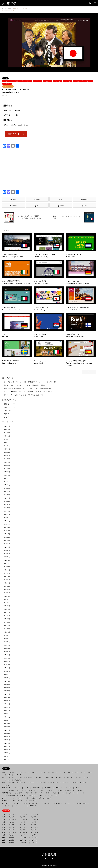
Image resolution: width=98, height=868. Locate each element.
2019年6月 (7, 694)
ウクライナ (51, 790)
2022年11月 (7, 560)
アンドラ (11, 777)
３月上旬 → (12, 820)
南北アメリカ (7, 803)
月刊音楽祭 (49, 855)
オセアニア (6, 801)
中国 (26, 798)
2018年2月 (7, 746)
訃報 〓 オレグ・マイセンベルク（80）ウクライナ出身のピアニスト (24, 395)
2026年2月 (7, 433)
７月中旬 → (23, 830)
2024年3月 (7, 508)
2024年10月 (7, 485)
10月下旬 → (38, 81)
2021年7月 (7, 613)
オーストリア (71, 777)
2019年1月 (7, 711)
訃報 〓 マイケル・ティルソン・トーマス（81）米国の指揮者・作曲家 (24, 385)
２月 (4, 817)
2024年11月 (7, 482)
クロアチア (43, 783)
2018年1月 (7, 750)
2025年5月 (7, 462)
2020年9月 (7, 645)
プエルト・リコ (46, 803)
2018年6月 (7, 733)
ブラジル (8, 806)
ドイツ (61, 777)
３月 (4, 820)
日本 (6, 78)
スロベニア (32, 783)
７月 (4, 830)
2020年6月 (7, 655)
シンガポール (50, 798)
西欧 (4, 777)
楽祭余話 (6, 417)
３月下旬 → (34, 820)
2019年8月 (7, 688)
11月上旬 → (48, 81)
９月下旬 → (8, 81)
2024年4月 (7, 505)
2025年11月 (7, 443)
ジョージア (18, 793)
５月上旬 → (12, 825)
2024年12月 (7, 479)
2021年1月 (7, 632)
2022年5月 (7, 580)
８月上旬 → (12, 832)
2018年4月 (7, 740)
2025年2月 (7, 472)
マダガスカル (32, 796)
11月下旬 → (68, 81)
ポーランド (40, 790)
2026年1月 (7, 436)
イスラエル (72, 793)
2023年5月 (7, 541)
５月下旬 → (34, 825)
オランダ (39, 777)
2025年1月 (7, 475)
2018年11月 (7, 717)
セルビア (69, 788)
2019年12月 (7, 675)
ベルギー (29, 777)
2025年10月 (7, 446)
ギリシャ (65, 783)
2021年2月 (7, 629)
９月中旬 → (23, 835)
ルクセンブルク (50, 777)
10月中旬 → (28, 81)
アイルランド (22, 772)
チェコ (27, 788)
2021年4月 (7, 622)
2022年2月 (7, 590)
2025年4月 (7, 466)
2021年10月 (7, 603)
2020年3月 (7, 665)
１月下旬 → (34, 814)
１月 (4, 814)
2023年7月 (7, 534)
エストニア (90, 772)
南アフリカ (54, 796)
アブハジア (28, 793)
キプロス (85, 783)
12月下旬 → (8, 84)
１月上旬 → (12, 814)
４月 (4, 822)
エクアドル (76, 803)
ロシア (80, 790)
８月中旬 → (23, 832)
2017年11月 (7, 756)
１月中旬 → (23, 814)
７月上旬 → (12, 830)
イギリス (12, 772)
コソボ (77, 788)
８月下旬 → (34, 832)
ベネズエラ (66, 803)
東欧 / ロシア (7, 788)
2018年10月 (7, 720)
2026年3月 (7, 429)
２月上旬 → (12, 817)
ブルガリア (59, 788)
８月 (4, 832)
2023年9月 (7, 528)
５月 (4, 825)
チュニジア (43, 796)
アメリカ (25, 803)
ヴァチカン (12, 783)
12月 (4, 843)
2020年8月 (7, 649)
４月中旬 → (23, 822)
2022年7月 (7, 573)
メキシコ (34, 803)
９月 (4, 835)
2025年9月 (7, 449)
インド (12, 798)
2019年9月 (7, 684)
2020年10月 (7, 642)
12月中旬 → (89, 81)
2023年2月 (7, 550)
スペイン (8, 780)
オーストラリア (17, 801)
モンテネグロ (29, 790)
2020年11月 (7, 639)
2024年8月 (7, 492)
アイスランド (44, 772)
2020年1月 (7, 671)
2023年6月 (7, 537)
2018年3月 (7, 743)
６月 (4, 827)
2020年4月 (7, 662)
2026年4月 (7, 426)
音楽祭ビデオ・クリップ (11, 404)
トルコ (63, 793)
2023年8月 (7, 531)
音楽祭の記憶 (8, 411)
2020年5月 (7, 658)
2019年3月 (7, 704)
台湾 (33, 798)
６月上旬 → (12, 827)
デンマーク (34, 772)
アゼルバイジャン (51, 793)
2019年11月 (7, 678)
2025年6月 (7, 459)
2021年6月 (7, 616)
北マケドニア (54, 783)
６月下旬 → (34, 827)
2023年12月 (7, 518)
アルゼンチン (33, 806)
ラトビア (8, 775)
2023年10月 (7, 524)
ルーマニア (48, 788)
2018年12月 (7, 714)
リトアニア (18, 775)
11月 (4, 840)
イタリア (22, 783)
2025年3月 (7, 469)
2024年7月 (7, 495)
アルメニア (39, 793)
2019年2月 (7, 707)
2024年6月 (7, 498)
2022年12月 (7, 557)
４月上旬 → (12, 822)
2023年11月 (7, 521)
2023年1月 (7, 554)
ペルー (23, 806)
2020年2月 (7, 668)
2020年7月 (7, 652)
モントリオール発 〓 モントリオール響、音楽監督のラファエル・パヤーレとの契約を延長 (30, 382)
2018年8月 (7, 727)
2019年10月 (7, 681)
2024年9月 (7, 488)
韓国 (40, 798)
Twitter (45, 858)
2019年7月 (7, 691)
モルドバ (61, 790)
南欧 (4, 783)
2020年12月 (7, 635)
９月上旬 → (12, 835)
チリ (16, 806)
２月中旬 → (23, 817)
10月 (4, 838)
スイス (81, 777)
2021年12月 (7, 596)
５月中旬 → (23, 825)
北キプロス (75, 783)
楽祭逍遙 (6, 414)
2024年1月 (7, 514)
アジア (5, 798)
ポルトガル (18, 780)
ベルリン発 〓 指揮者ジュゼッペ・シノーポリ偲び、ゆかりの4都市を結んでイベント (28, 392)
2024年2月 (7, 511)
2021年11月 (7, 599)
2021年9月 (7, 606)
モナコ (89, 777)
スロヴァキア (37, 788)
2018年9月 (7, 724)
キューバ (57, 803)
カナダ (16, 803)
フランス (20, 777)
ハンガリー (17, 788)
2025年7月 (7, 456)
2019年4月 (7, 701)
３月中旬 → (23, 820)
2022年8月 (7, 570)
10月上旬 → (18, 81)
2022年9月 (7, 567)
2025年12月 (7, 439)
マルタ (7, 785)
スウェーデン (78, 772)
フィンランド (66, 772)
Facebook (49, 858)
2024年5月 (7, 501)
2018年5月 (7, 737)
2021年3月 (7, 626)
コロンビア (86, 803)
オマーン (22, 796)
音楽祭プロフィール (8, 86)
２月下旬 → (34, 817)
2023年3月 (7, 547)
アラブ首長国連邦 (10, 796)
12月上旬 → (78, 81)
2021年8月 (7, 609)
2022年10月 (7, 563)
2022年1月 (7, 593)
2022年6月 (7, 577)
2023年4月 (7, 544)
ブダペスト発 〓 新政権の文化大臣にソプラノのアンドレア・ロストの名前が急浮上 (28, 389)
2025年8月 (7, 452)
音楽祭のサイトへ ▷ (16, 134)
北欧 (4, 772)
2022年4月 (7, 583)
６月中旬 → (23, 827)
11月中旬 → (58, 81)
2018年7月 (7, 730)
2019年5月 (7, 697)
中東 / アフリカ (7, 793)
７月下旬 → (34, 830)
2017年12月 (7, 753)
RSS (53, 858)
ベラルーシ (71, 790)
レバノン (82, 793)
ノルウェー (55, 772)
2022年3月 (7, 586)
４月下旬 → (34, 822)
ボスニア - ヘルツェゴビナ (13, 790)
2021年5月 (7, 619)
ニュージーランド (31, 801)
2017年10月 (7, 760)
